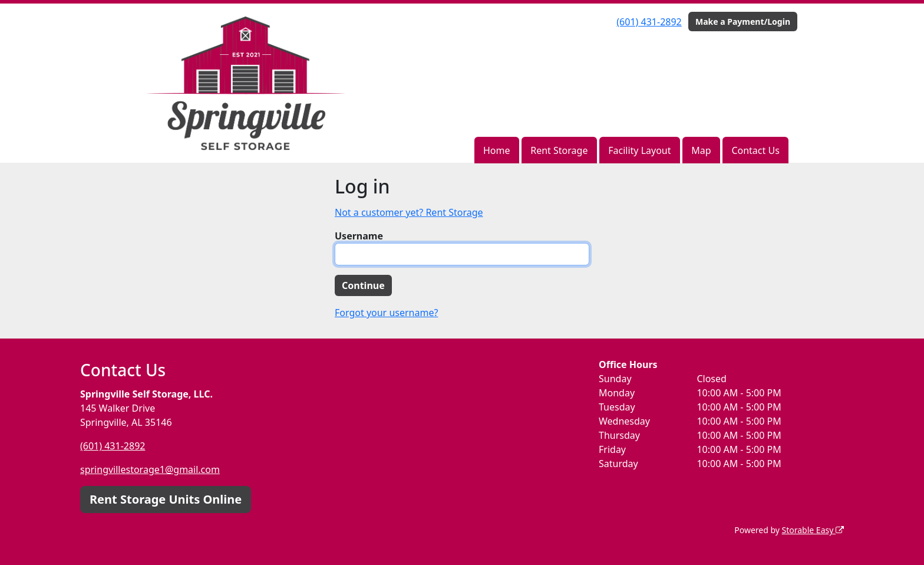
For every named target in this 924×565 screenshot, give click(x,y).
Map (701, 150)
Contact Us (755, 150)
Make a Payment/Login (743, 22)
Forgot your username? (386, 313)
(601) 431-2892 (649, 22)
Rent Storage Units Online (166, 499)
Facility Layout (639, 150)
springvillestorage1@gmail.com (150, 469)
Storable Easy (813, 530)
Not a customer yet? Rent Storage (409, 212)
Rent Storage (559, 150)
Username (359, 236)
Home (497, 150)
